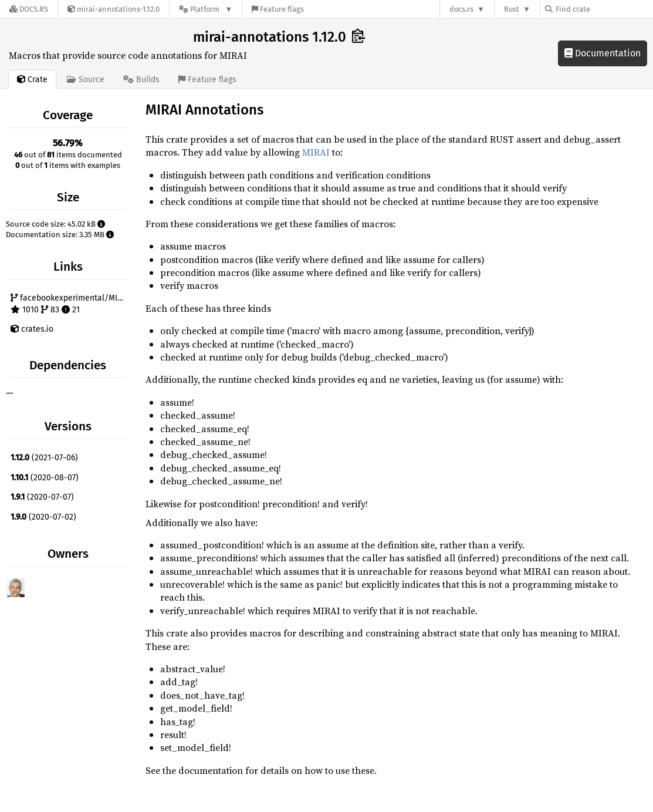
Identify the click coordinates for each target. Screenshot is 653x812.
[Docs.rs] (29, 9)
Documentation (603, 53)
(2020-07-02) (43, 517)
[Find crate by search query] (604, 9)
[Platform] (206, 9)
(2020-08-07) (45, 478)
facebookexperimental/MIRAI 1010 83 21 (70, 304)
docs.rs (461, 9)
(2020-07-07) (42, 497)
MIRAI (316, 152)
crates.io (32, 329)
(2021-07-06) (44, 458)
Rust (512, 9)
